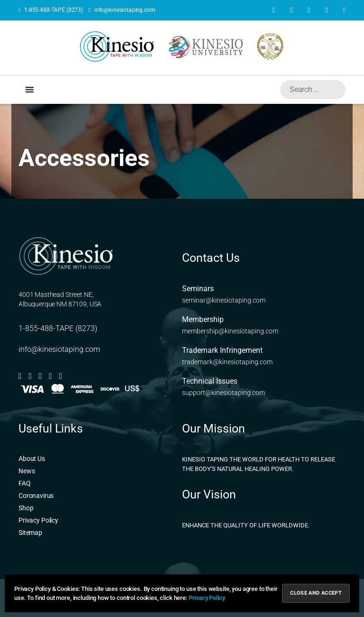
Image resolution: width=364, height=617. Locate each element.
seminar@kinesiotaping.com (224, 300)
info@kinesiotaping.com (122, 10)
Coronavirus (36, 496)
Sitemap (30, 533)
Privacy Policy (38, 520)
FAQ (25, 483)
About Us (32, 459)
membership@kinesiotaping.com (230, 331)
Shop (26, 508)
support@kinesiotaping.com (223, 393)
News (27, 471)
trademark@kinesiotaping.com (227, 362)
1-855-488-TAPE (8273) (51, 10)
